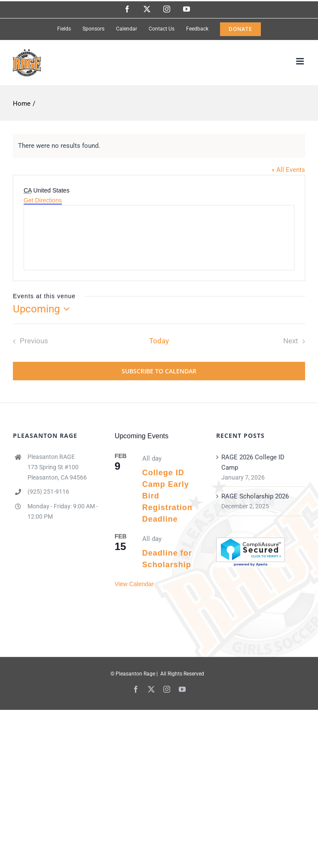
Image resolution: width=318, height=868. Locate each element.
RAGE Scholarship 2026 (255, 496)
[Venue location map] (159, 238)
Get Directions (43, 200)
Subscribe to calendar (159, 371)
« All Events (288, 170)
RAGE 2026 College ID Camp (253, 462)
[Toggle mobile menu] (301, 61)
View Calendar (134, 584)
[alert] (159, 146)
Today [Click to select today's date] (159, 341)
